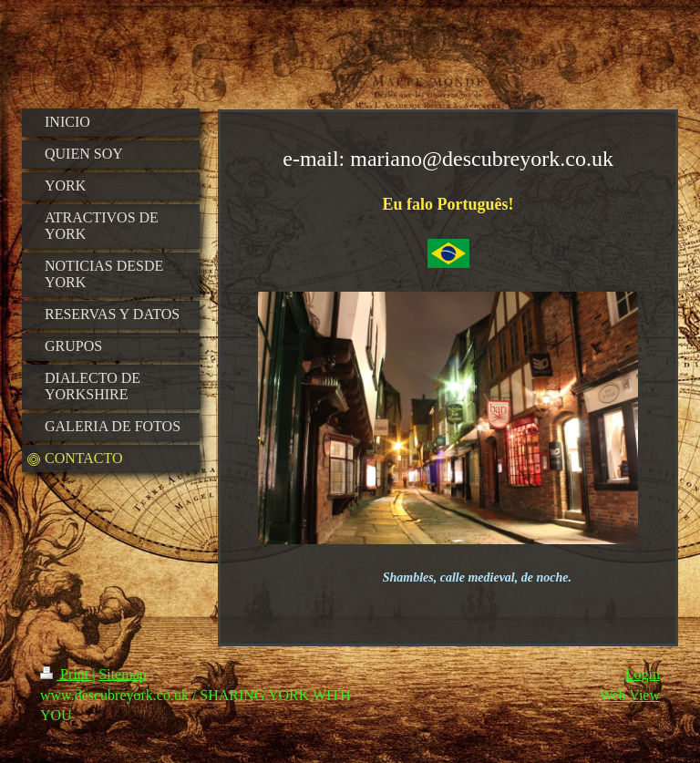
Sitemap (122, 674)
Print (66, 674)
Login (643, 674)
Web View (630, 695)
